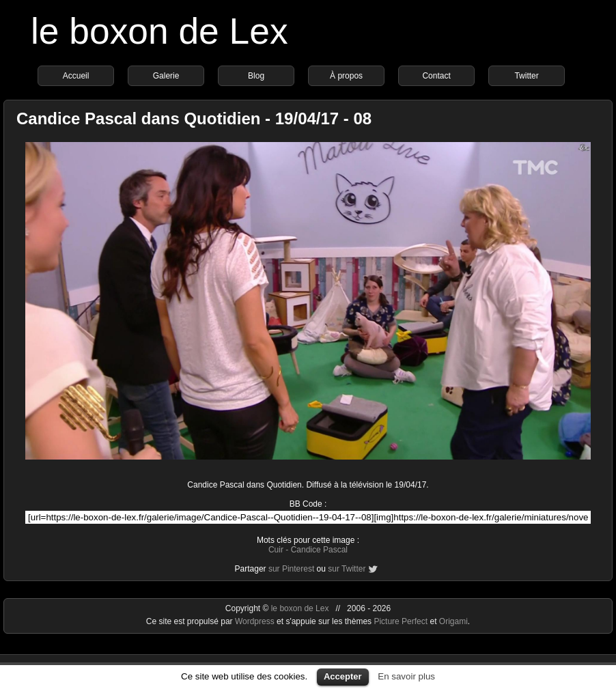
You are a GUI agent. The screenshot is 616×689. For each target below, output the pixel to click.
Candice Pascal (319, 550)
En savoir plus (406, 676)
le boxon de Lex (159, 31)
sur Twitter (347, 569)
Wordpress (256, 621)
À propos (346, 76)
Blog (256, 76)
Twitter (526, 76)
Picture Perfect (401, 621)
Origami (453, 621)
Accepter (343, 676)
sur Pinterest (291, 569)
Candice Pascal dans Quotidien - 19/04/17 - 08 (194, 118)
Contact (436, 76)
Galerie (166, 76)
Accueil (76, 76)
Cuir (276, 550)
